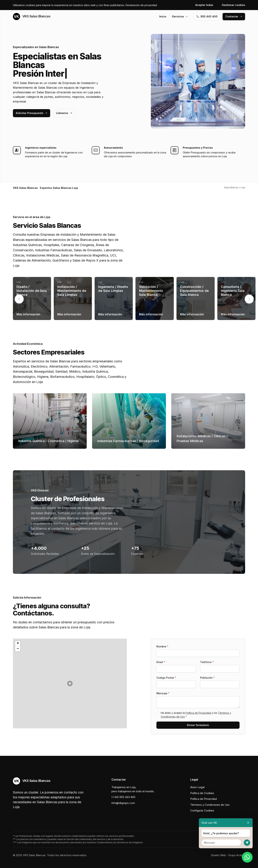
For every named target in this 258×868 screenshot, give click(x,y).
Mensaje (163, 693)
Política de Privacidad (198, 713)
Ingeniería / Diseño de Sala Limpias (113, 289)
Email (161, 662)
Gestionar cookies (233, 5)
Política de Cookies (202, 793)
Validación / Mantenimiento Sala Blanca (151, 291)
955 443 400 (207, 16)
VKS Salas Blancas (32, 17)
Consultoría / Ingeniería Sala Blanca (233, 291)
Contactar (234, 16)
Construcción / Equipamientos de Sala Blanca (194, 291)
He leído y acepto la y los (196, 715)
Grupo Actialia (237, 855)
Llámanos (64, 113)
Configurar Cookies (202, 810)
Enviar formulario (198, 725)
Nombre (162, 646)
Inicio (163, 16)
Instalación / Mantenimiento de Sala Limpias (72, 291)
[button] (249, 299)
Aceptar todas (204, 5)
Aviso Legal (197, 787)
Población (207, 678)
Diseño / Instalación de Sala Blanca (32, 291)
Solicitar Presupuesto (32, 113)
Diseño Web (218, 855)
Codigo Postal (166, 678)
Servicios (180, 16)
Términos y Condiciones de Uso (210, 805)
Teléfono (207, 662)
